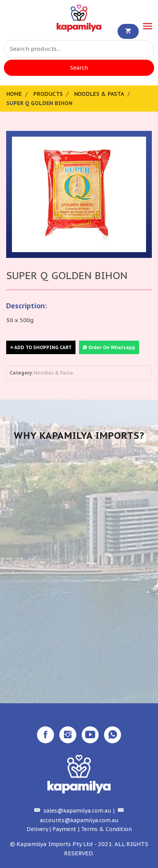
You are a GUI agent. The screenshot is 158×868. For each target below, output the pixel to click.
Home (14, 94)
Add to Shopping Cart (41, 347)
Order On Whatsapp (109, 347)
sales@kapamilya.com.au (72, 811)
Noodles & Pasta (99, 94)
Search (79, 68)
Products (48, 94)
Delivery (37, 829)
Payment (64, 829)
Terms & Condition (106, 829)
